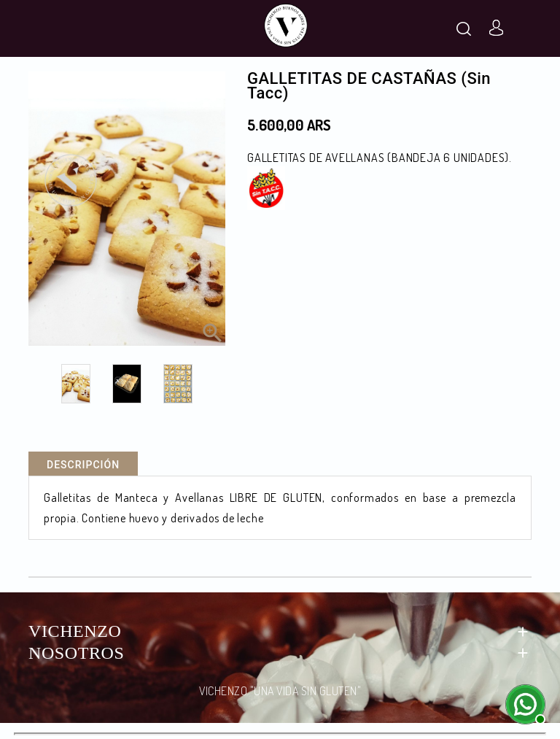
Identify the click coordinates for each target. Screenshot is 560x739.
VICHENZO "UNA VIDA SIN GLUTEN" (280, 691)
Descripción (83, 465)
